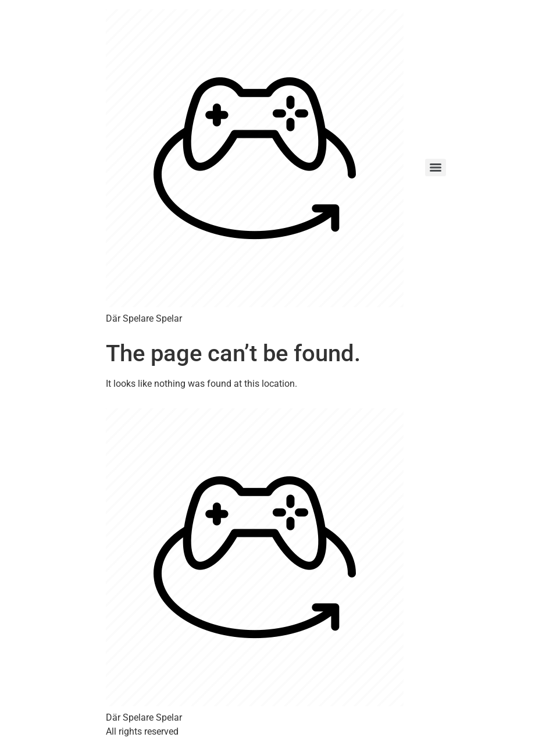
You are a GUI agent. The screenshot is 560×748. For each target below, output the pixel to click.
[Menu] (436, 168)
